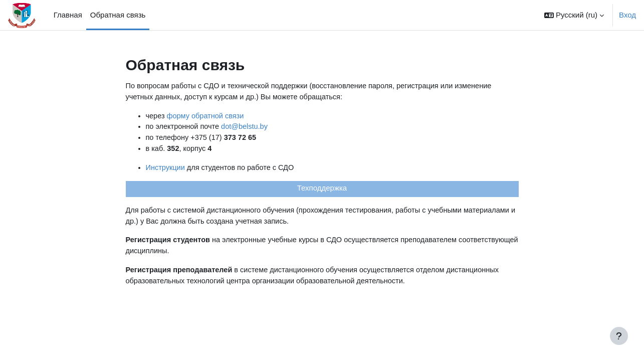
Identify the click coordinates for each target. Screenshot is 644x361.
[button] (574, 15)
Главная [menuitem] (68, 15)
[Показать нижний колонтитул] (619, 336)
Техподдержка (322, 191)
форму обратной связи (207, 117)
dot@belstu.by (248, 128)
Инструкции (166, 170)
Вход (627, 15)
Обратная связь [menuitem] (118, 15)
